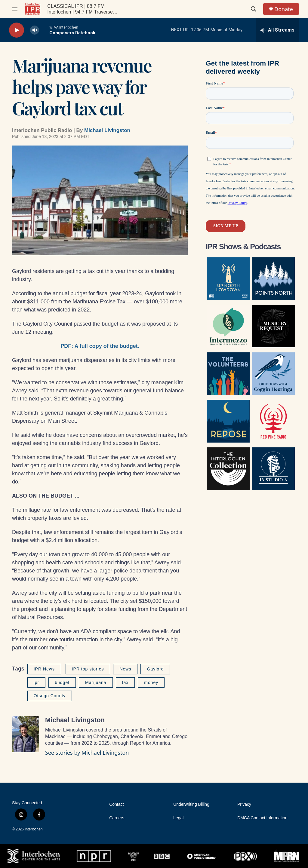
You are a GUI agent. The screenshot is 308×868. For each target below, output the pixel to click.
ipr (37, 682)
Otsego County (50, 696)
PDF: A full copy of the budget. (100, 346)
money (151, 682)
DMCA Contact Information (262, 818)
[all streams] (277, 30)
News (125, 669)
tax (125, 682)
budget (62, 682)
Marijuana (96, 682)
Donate (284, 9)
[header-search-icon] (254, 9)
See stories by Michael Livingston (87, 753)
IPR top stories (88, 669)
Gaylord (155, 669)
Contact (116, 804)
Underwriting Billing (191, 804)
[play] (17, 30)
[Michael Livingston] (26, 734)
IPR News (44, 669)
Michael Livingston (107, 130)
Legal (178, 818)
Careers (117, 818)
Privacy (244, 804)
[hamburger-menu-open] (15, 9)
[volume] (35, 30)
